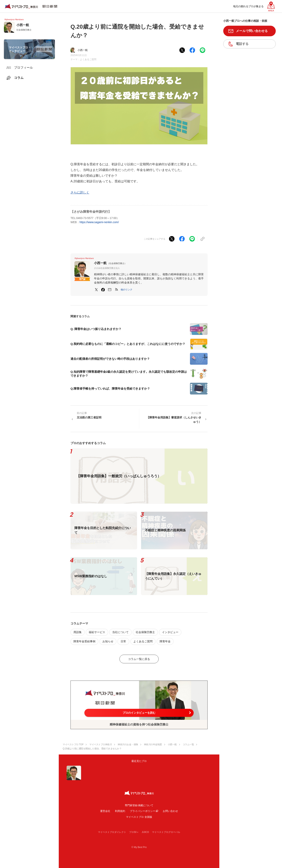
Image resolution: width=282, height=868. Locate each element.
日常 (123, 641)
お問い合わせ (170, 811)
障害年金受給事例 (84, 641)
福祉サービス (97, 632)
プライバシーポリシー (143, 811)
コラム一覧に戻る (139, 659)
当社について (120, 632)
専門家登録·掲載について (139, 805)
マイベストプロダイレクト (112, 832)
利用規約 (120, 811)
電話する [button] (242, 44)
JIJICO (145, 832)
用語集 (78, 632)
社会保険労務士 (145, 632)
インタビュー (170, 632)
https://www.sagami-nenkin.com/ (99, 222)
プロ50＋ (134, 832)
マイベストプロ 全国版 (139, 817)
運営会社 (105, 811)
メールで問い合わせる (252, 31)
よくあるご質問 (88, 59)
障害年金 (165, 641)
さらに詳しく (80, 192)
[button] (127, 290)
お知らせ (108, 641)
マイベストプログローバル (166, 832)
